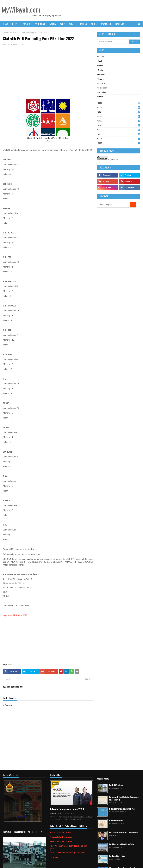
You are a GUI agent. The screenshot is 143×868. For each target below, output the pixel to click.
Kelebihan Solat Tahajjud (61, 841)
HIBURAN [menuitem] (83, 24)
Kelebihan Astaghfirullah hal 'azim (122, 844)
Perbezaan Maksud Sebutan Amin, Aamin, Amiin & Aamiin (124, 798)
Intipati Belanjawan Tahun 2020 (67, 809)
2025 (119, 107)
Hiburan (101, 79)
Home (5, 33)
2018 (119, 139)
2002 (119, 143)
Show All (55, 857)
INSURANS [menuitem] (120, 24)
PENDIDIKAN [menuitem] (40, 24)
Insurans (102, 83)
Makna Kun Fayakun (116, 821)
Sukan (101, 97)
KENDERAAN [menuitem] (106, 24)
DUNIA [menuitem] (94, 24)
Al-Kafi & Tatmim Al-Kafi (61, 833)
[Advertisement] (48, 69)
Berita (11, 33)
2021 (119, 125)
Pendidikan (103, 92)
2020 (119, 130)
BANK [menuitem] (62, 24)
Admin (8, 45)
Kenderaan (103, 88)
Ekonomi (102, 75)
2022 (119, 121)
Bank (100, 61)
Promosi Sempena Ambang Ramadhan (68, 853)
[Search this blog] (113, 42)
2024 (119, 112)
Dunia (100, 70)
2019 (119, 134)
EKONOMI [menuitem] (27, 24)
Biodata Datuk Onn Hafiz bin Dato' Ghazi (124, 832)
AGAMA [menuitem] (53, 24)
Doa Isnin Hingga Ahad (117, 856)
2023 (119, 116)
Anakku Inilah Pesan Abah (62, 837)
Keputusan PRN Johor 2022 (15, 615)
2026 (119, 103)
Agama (101, 57)
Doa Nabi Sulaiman (116, 785)
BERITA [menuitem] (15, 24)
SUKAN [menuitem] (72, 24)
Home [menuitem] (6, 24)
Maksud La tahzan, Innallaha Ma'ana (122, 809)
